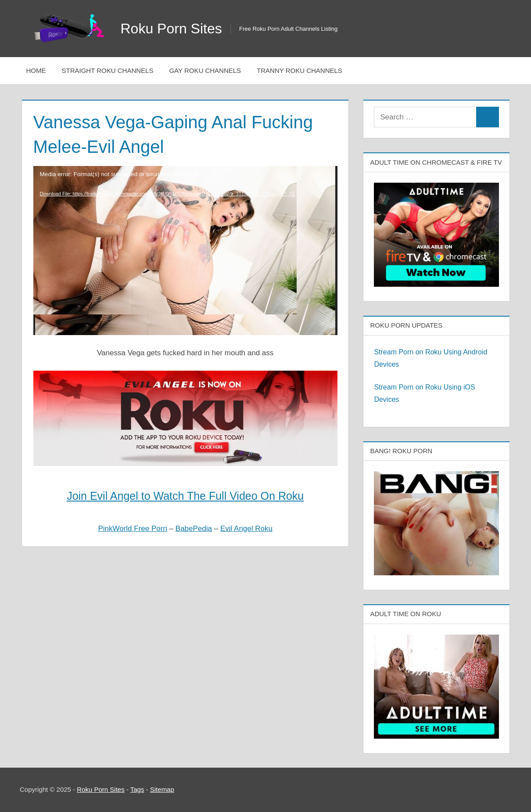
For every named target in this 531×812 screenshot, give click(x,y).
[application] (185, 251)
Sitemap (162, 789)
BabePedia (194, 529)
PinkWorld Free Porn (132, 529)
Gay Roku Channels (205, 70)
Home (36, 70)
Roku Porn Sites (171, 29)
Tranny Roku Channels (300, 70)
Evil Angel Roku (246, 529)
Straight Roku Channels (108, 70)
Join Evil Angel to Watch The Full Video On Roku (185, 496)
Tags (137, 789)
